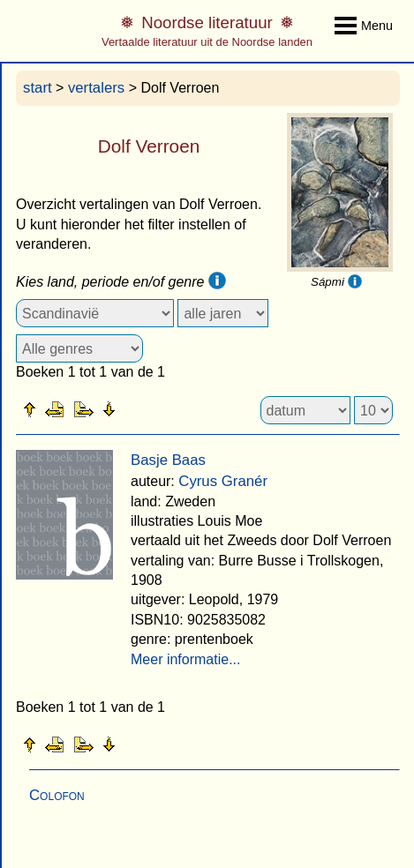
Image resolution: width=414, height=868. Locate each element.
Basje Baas (168, 460)
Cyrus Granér (223, 481)
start (38, 88)
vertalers (96, 88)
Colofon (57, 795)
